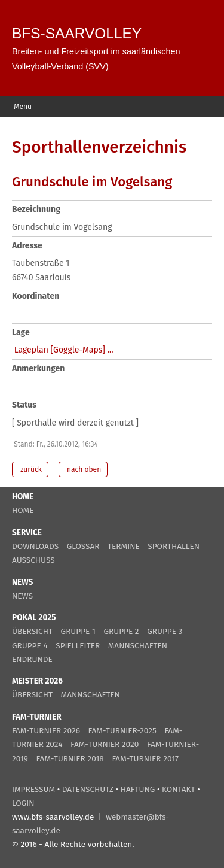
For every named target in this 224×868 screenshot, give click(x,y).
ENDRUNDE (32, 659)
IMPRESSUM (33, 789)
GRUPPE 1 (78, 631)
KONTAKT (179, 789)
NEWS (22, 596)
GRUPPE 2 (121, 631)
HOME (23, 510)
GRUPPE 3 (165, 631)
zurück (30, 469)
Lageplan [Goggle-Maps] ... (64, 350)
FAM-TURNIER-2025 (122, 731)
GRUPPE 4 (30, 646)
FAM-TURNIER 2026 (46, 731)
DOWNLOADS (35, 546)
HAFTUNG (138, 789)
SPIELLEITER (78, 646)
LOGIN (23, 803)
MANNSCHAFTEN (138, 646)
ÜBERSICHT (32, 631)
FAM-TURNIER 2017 (145, 759)
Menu (22, 107)
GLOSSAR (83, 546)
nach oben (83, 469)
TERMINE (124, 546)
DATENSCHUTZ (88, 789)
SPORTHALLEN (174, 546)
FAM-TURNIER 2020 (105, 744)
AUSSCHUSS (33, 560)
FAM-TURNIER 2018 (70, 759)
